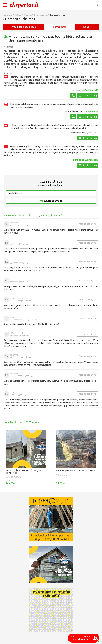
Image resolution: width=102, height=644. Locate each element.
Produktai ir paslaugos (24, 27)
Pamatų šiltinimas (58, 15)
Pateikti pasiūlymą (87, 224)
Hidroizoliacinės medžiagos (86, 160)
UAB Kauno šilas (91, 111)
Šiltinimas (28, 15)
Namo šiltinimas (41, 15)
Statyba (18, 15)
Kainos (87, 27)
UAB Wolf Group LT (90, 90)
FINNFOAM (93, 133)
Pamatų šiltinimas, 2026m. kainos (23, 422)
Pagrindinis (7, 15)
